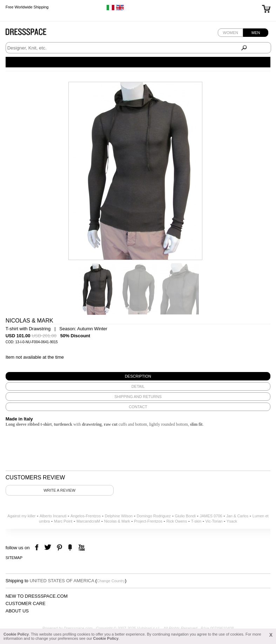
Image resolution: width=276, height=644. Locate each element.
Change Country (111, 581)
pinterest (59, 548)
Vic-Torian (214, 521)
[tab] (138, 376)
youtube (81, 548)
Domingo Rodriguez (154, 516)
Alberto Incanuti (53, 516)
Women (231, 33)
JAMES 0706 (211, 516)
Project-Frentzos (148, 521)
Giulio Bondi (185, 516)
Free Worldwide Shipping (27, 7)
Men (256, 33)
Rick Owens (177, 521)
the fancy (70, 548)
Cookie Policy (16, 634)
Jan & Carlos (237, 516)
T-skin (196, 521)
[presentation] (138, 376)
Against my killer (21, 516)
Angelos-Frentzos (86, 516)
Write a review (59, 490)
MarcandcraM (88, 521)
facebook (38, 548)
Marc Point (63, 521)
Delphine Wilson (119, 516)
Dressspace (33, 34)
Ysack (232, 521)
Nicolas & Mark (117, 521)
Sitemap (14, 558)
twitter (49, 548)
